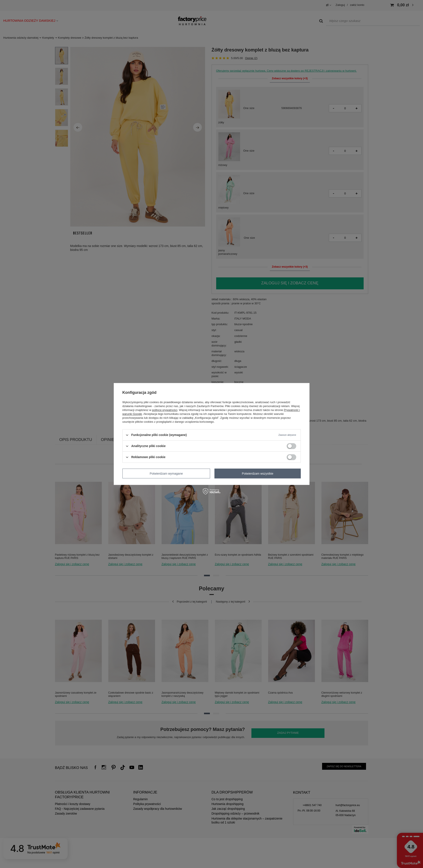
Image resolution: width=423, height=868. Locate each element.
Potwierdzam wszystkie (258, 474)
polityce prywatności (165, 410)
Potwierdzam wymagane (166, 474)
